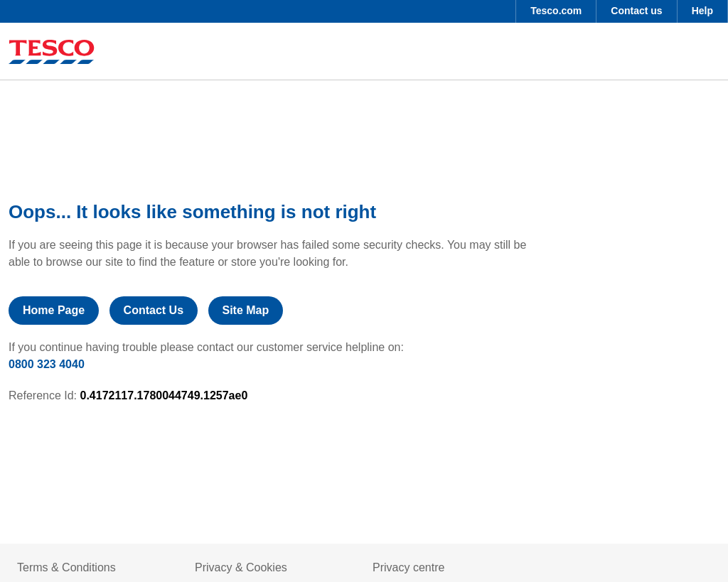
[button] (556, 11)
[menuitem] (556, 11)
